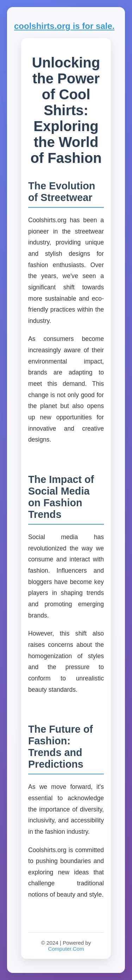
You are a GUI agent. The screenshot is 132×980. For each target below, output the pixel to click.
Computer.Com (66, 949)
